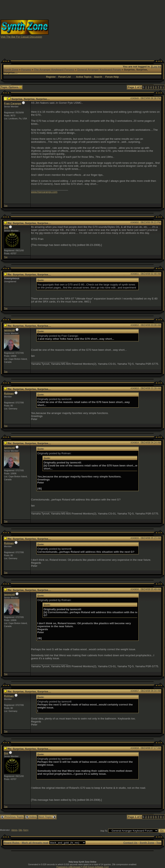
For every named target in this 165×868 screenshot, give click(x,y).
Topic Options (11, 87)
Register (51, 77)
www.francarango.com (44, 192)
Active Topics (84, 77)
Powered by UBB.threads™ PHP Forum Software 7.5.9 (82, 867)
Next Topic (47, 817)
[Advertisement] (107, 29)
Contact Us (130, 843)
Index (31, 817)
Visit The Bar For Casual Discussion (21, 37)
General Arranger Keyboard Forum (99, 70)
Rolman (9, 393)
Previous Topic (12, 817)
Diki (20, 830)
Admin (14, 830)
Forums (26, 70)
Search (98, 77)
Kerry (26, 830)
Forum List (65, 77)
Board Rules (12, 843)
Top (6, 206)
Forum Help (112, 77)
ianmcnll (9, 330)
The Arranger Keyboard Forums (54, 70)
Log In (156, 67)
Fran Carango (13, 103)
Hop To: (104, 831)
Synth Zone (11, 70)
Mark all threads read (35, 843)
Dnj (6, 228)
